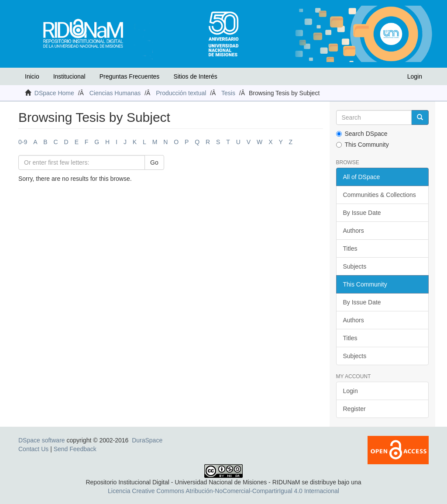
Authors (354, 231)
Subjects (355, 266)
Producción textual (181, 93)
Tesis (228, 93)
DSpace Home (54, 93)
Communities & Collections (380, 195)
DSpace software (42, 440)
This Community (363, 145)
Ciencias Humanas (115, 93)
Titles (350, 249)
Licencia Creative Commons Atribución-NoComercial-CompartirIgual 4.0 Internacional (223, 491)
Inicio (32, 76)
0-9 (23, 142)
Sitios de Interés (195, 76)
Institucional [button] (69, 76)
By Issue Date (362, 213)
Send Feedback (75, 449)
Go (154, 162)
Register (354, 409)
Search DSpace (362, 134)
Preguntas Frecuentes (130, 76)
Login (351, 391)
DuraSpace (147, 440)
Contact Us (33, 449)
